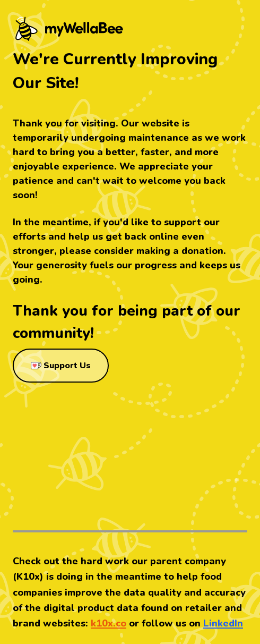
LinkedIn (223, 623)
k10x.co (109, 623)
